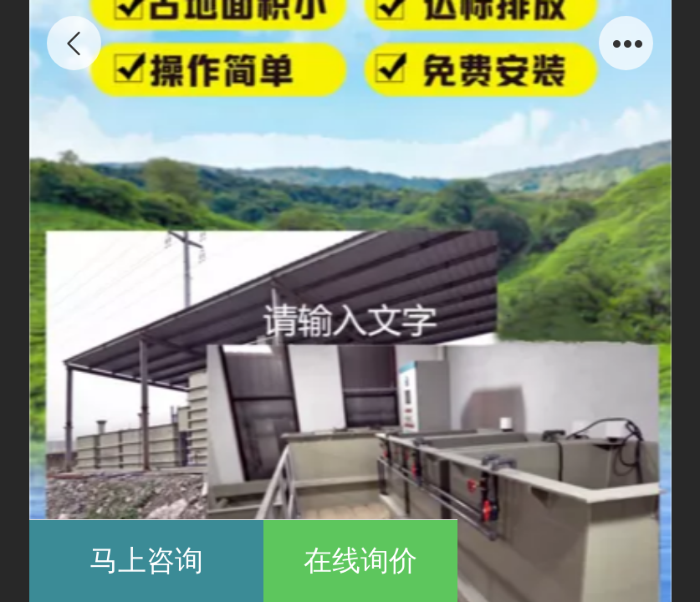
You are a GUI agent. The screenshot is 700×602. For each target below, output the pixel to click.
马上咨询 (146, 561)
